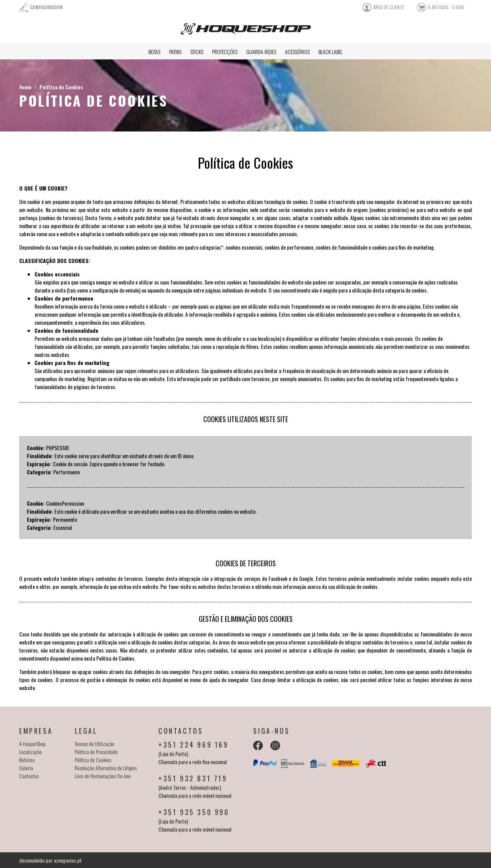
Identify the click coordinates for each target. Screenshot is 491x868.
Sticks (197, 52)
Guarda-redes (261, 52)
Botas (154, 52)
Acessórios (297, 52)
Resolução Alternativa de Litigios (106, 768)
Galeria (26, 768)
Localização (30, 752)
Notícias (27, 760)
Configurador (46, 7)
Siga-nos (271, 731)
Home (25, 87)
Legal (86, 731)
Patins (175, 52)
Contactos (29, 776)
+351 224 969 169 (194, 745)
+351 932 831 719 (193, 778)
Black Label (330, 52)
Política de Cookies (61, 87)
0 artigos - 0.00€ (446, 7)
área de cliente (389, 7)
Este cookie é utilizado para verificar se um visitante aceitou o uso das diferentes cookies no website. (156, 511)
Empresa (36, 731)
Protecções (225, 52)
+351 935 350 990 (194, 812)
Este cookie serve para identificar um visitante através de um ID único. (124, 456)
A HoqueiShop (32, 744)
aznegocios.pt (68, 860)
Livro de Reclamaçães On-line (103, 776)
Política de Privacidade (96, 752)
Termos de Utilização (95, 744)
